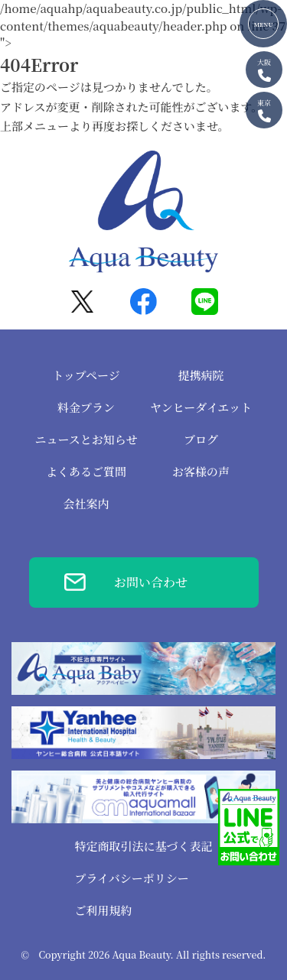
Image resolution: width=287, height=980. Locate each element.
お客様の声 (201, 471)
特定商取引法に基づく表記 (143, 846)
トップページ (86, 375)
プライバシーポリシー (131, 878)
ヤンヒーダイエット (201, 407)
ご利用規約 (103, 910)
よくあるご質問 (86, 471)
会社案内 (86, 503)
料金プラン (86, 407)
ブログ (201, 439)
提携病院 (201, 375)
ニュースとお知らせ (86, 439)
